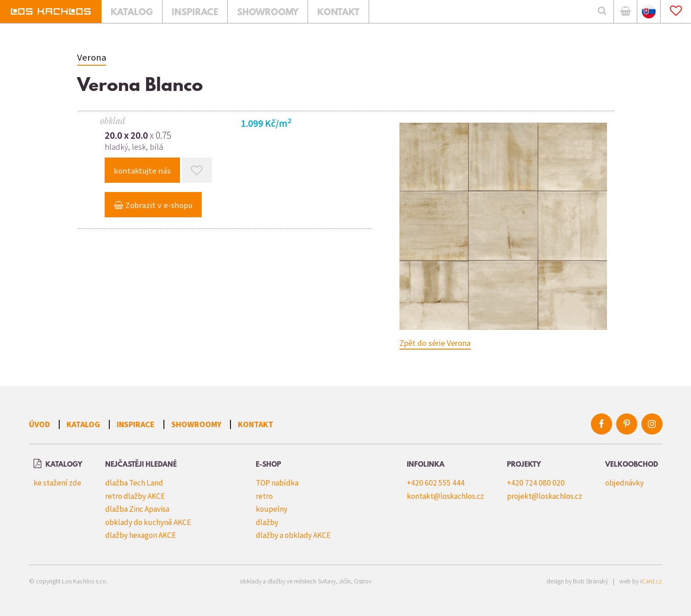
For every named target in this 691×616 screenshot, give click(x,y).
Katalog (83, 424)
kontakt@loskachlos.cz (445, 496)
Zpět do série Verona (435, 343)
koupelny (272, 509)
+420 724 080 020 (536, 483)
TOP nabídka (277, 483)
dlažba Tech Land (134, 483)
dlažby (267, 522)
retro (264, 496)
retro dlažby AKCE (135, 496)
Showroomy (196, 424)
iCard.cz (651, 581)
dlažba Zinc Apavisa (137, 509)
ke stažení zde (57, 483)
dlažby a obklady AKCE (293, 535)
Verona (92, 57)
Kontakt (256, 424)
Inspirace (136, 424)
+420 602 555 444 (436, 483)
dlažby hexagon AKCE (140, 535)
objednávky (624, 483)
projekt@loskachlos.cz (545, 496)
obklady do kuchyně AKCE (148, 522)
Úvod (39, 424)
